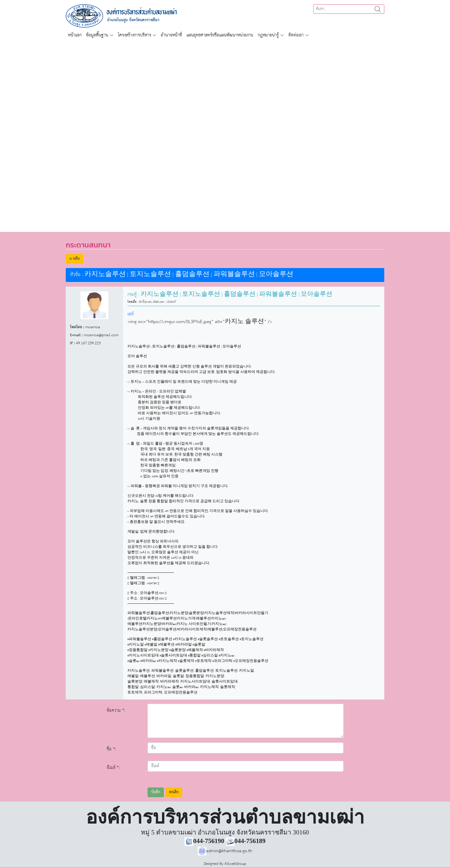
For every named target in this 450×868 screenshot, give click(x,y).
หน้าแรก (75, 35)
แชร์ (131, 314)
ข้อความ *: (116, 710)
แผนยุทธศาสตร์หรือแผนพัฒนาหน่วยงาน (220, 35)
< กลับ (74, 259)
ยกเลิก (174, 792)
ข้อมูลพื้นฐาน (97, 35)
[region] (225, 133)
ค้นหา (378, 9)
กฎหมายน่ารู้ (268, 35)
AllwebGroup (235, 864)
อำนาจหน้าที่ (171, 35)
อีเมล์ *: (113, 768)
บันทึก (156, 792)
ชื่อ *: (111, 749)
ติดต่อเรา (296, 35)
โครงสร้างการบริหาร (135, 35)
